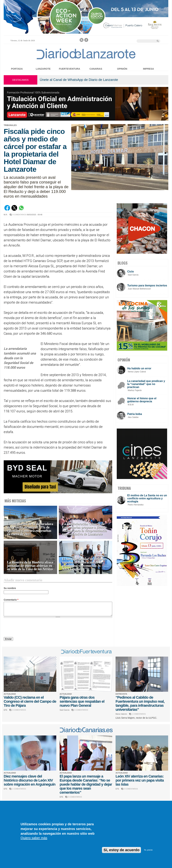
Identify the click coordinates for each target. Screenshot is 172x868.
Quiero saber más (34, 838)
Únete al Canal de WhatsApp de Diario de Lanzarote (79, 80)
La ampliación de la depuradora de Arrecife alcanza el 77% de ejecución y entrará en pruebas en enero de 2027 (30, 529)
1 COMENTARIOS (139, 714)
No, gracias (148, 850)
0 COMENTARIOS (19, 215)
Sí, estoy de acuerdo (121, 850)
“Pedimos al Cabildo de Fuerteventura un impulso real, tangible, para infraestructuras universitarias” (140, 703)
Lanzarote (43, 69)
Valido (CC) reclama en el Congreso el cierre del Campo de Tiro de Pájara (30, 701)
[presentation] (29, 628)
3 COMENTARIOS (19, 710)
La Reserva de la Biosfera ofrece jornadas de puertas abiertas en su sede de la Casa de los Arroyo (30, 566)
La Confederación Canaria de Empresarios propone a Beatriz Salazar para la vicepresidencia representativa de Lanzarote (84, 529)
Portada (17, 69)
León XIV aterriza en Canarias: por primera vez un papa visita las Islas (140, 780)
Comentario (11, 600)
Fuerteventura (70, 69)
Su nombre (10, 588)
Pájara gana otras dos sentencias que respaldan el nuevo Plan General (82, 701)
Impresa (148, 69)
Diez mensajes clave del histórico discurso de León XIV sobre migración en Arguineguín (30, 780)
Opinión (122, 69)
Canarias (96, 69)
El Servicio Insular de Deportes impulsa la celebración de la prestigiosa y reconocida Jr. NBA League (84, 564)
